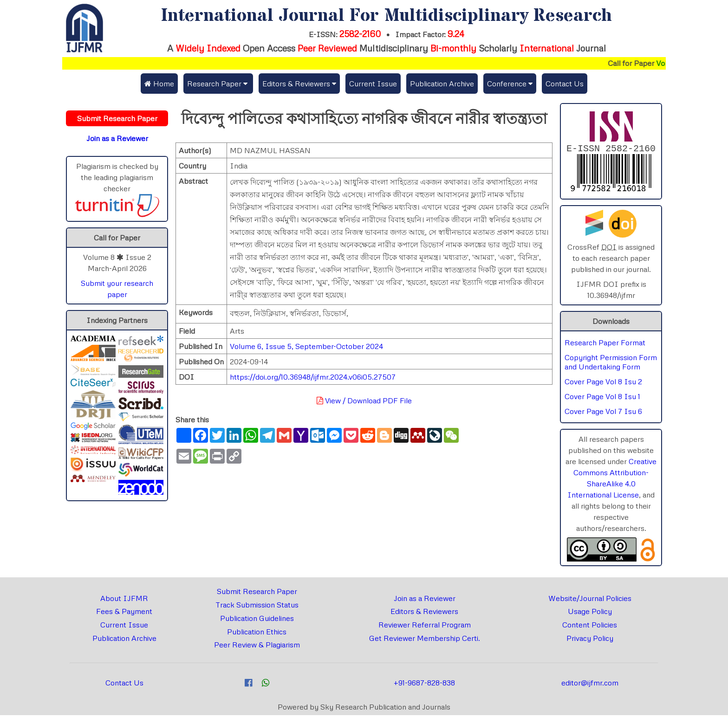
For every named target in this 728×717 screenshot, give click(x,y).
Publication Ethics (257, 633)
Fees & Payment (124, 613)
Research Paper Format (605, 344)
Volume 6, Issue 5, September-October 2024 (306, 346)
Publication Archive (442, 84)
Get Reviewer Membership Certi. (425, 640)
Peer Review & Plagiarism (257, 646)
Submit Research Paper (257, 593)
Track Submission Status (257, 607)
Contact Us (565, 84)
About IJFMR (124, 600)
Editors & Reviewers (424, 613)
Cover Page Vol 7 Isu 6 (603, 413)
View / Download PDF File (364, 400)
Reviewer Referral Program (425, 627)
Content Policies (590, 627)
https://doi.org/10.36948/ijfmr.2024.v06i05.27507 (313, 377)
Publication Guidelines (257, 620)
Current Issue (373, 84)
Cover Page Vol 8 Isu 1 (602, 398)
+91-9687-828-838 (424, 685)
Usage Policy (590, 613)
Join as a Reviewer (425, 600)
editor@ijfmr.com (590, 685)
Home (159, 84)
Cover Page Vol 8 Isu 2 (603, 383)
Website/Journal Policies (590, 600)
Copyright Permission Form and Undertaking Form (611, 364)
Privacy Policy (590, 640)
